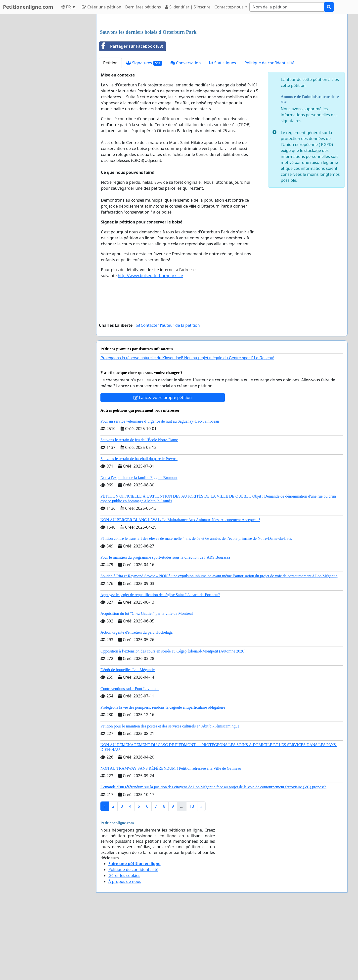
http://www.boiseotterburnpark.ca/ (151, 345)
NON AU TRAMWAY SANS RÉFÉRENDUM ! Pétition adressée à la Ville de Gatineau (171, 838)
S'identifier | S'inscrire (188, 7)
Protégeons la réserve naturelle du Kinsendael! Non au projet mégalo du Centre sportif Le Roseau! (187, 427)
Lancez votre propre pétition (163, 467)
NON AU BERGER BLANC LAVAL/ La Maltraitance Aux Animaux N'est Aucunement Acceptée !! (180, 589)
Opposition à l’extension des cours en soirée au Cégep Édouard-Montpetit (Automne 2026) (173, 721)
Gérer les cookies (124, 945)
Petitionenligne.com (28, 7)
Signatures (144, 132)
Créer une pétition (102, 7)
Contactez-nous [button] (230, 7)
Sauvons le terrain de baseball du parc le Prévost (139, 528)
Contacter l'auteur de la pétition (168, 395)
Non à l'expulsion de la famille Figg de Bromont (139, 547)
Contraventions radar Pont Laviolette (130, 758)
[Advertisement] (222, 57)
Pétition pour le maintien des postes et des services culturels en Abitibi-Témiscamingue (170, 796)
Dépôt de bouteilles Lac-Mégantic (128, 739)
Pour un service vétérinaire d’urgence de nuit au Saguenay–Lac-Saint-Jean (160, 491)
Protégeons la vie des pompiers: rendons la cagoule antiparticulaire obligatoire (163, 777)
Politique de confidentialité (269, 132)
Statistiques (223, 132)
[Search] (287, 7)
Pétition (110, 132)
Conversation (186, 132)
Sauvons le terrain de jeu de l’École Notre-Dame (139, 509)
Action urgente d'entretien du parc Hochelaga (136, 702)
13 (192, 876)
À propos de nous (125, 951)
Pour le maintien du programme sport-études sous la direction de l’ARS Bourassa (165, 627)
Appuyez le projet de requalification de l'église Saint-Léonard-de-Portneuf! (160, 664)
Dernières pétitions (143, 7)
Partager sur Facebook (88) (131, 116)
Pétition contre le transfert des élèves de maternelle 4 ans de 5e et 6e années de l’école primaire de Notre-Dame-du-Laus (196, 608)
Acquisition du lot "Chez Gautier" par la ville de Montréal (147, 683)
